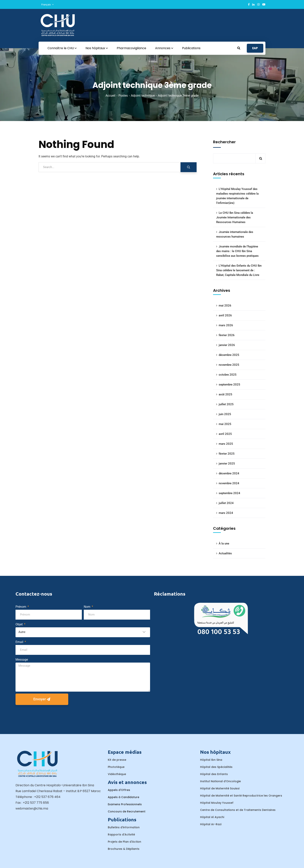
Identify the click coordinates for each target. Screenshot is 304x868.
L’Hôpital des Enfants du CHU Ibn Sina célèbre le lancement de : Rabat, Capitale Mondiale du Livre (239, 270)
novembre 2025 (229, 365)
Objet (19, 624)
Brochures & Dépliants (124, 849)
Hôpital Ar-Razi (211, 824)
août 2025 (225, 394)
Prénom (21, 607)
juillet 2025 (226, 404)
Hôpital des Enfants (214, 774)
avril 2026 (225, 315)
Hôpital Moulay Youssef (217, 803)
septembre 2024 (229, 493)
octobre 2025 (228, 375)
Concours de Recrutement (127, 811)
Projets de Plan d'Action (124, 842)
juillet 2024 (226, 503)
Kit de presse (117, 760)
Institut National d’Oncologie (220, 781)
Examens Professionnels (125, 804)
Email (20, 642)
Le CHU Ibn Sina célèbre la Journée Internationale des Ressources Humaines (235, 217)
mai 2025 (225, 424)
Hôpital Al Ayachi (212, 817)
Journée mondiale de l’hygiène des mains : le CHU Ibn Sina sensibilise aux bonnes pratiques (237, 251)
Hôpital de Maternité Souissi (220, 788)
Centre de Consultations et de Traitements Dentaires (238, 810)
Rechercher (224, 142)
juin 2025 (225, 414)
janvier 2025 (227, 464)
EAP (255, 48)
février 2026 (227, 335)
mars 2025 (226, 444)
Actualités (225, 553)
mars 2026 (226, 325)
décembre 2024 (229, 473)
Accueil (110, 96)
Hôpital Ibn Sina (211, 760)
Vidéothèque (117, 774)
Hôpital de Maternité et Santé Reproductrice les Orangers (241, 796)
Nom (87, 607)
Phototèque (116, 767)
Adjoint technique (143, 96)
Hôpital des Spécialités (216, 767)
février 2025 (227, 454)
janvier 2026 (227, 345)
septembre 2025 (229, 385)
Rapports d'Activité (121, 835)
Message (22, 660)
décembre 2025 (229, 355)
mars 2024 (226, 513)
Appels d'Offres (119, 790)
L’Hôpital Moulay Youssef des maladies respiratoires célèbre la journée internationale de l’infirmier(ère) (237, 196)
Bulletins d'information (124, 827)
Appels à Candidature (123, 797)
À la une (224, 543)
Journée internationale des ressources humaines (235, 234)
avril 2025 (225, 434)
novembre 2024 (229, 483)
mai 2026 (225, 306)
